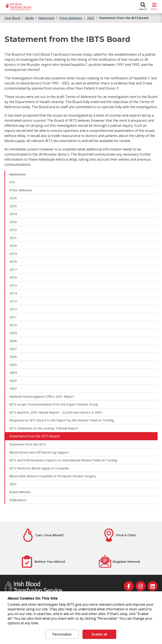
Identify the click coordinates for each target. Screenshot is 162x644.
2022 (13, 230)
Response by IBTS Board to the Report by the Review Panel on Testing (62, 420)
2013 (13, 301)
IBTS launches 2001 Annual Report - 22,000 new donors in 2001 (56, 412)
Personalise (62, 634)
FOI (12, 182)
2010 (13, 325)
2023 (13, 222)
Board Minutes (20, 492)
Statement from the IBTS (28, 444)
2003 (13, 381)
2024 (13, 214)
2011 (13, 317)
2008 (13, 341)
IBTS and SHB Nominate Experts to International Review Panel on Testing (63, 460)
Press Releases (21, 190)
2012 (13, 309)
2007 (13, 349)
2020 (13, 245)
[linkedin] (153, 586)
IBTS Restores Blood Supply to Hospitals (39, 468)
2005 (13, 365)
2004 (13, 372)
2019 (13, 254)
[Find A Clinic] (119, 535)
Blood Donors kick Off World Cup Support (39, 452)
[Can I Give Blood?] (43, 535)
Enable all (99, 634)
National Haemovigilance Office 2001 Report (42, 396)
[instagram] (141, 586)
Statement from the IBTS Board (124, 18)
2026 (13, 198)
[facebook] (129, 586)
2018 (13, 261)
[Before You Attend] (43, 562)
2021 (13, 238)
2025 (13, 206)
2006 (13, 357)
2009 (13, 333)
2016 (13, 277)
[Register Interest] (119, 562)
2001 (13, 484)
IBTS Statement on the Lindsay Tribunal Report (44, 428)
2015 (13, 285)
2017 (13, 269)
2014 (13, 293)
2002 (13, 388)
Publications (18, 500)
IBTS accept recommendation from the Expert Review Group (54, 404)
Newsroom (18, 174)
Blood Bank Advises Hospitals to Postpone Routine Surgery (53, 476)
